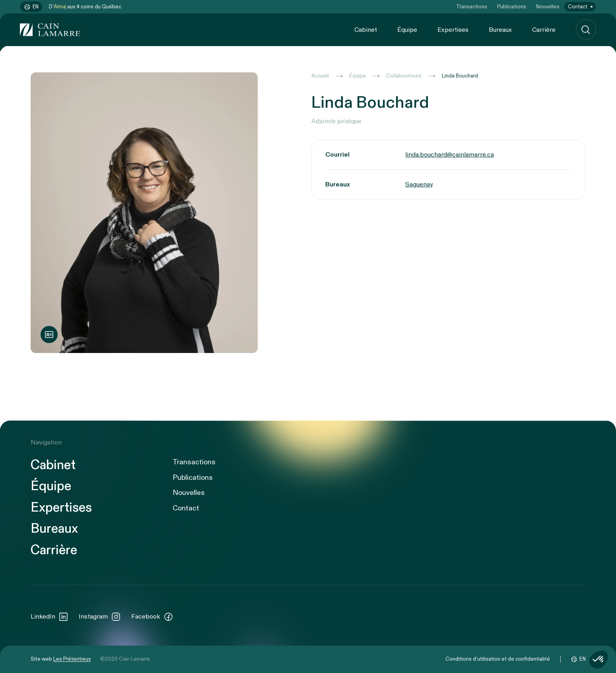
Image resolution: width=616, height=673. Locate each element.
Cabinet (366, 29)
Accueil (320, 76)
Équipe (407, 29)
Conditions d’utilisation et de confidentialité (498, 659)
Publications (512, 7)
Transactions (472, 7)
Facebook (152, 617)
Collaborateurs (404, 76)
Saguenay (419, 184)
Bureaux (500, 29)
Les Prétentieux (72, 659)
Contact (578, 7)
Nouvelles (548, 7)
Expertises (453, 29)
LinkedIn (50, 617)
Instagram (100, 617)
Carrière (544, 29)
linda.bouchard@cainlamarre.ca (450, 155)
